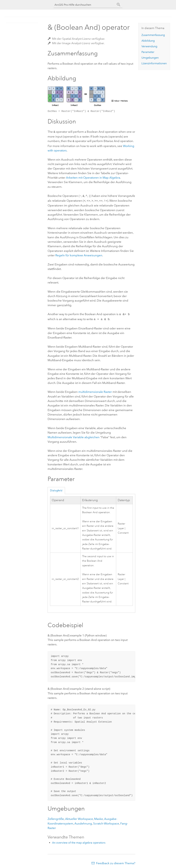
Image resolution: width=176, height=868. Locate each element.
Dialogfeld (56, 488)
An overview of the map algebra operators (79, 841)
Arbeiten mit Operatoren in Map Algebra (93, 177)
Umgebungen (150, 58)
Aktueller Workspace (79, 817)
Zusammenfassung (153, 35)
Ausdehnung (83, 821)
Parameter (148, 52)
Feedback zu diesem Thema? (116, 861)
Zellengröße (56, 817)
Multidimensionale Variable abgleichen (74, 435)
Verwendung (149, 46)
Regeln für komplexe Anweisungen (79, 254)
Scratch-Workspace (106, 821)
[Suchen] (119, 5)
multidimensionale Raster (95, 390)
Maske (99, 817)
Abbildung (148, 41)
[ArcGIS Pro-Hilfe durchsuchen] (85, 5)
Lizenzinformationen (154, 63)
